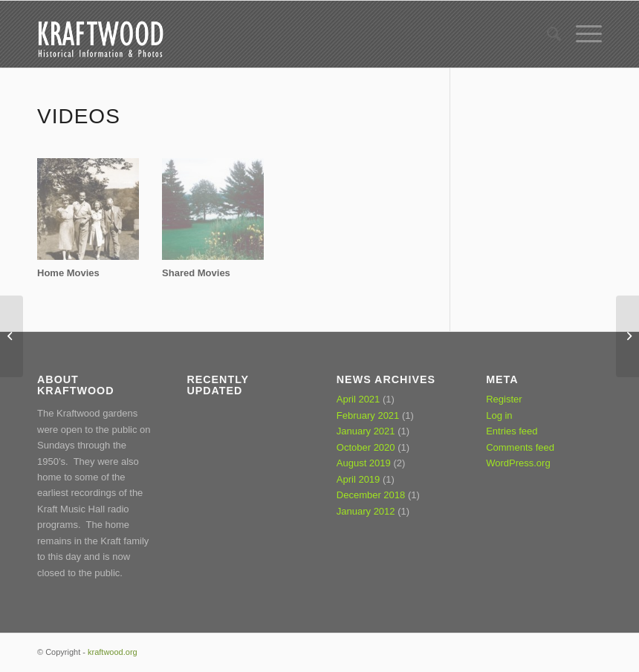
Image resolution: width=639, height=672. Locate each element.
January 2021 (366, 431)
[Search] (546, 34)
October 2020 (366, 447)
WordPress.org (518, 463)
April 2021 (359, 399)
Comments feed (520, 447)
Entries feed (512, 431)
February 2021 (368, 415)
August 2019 (364, 463)
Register (504, 399)
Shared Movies (196, 273)
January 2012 (366, 511)
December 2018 (371, 495)
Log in (499, 415)
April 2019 (359, 479)
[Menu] (581, 34)
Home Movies (68, 273)
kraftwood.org (113, 652)
